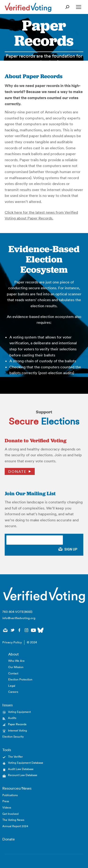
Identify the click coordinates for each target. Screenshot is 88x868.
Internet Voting (17, 730)
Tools (7, 750)
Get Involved (10, 814)
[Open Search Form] (67, 7)
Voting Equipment (19, 712)
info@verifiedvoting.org (19, 618)
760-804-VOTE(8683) (17, 612)
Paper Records (17, 724)
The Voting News (13, 820)
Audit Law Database (21, 769)
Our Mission (16, 667)
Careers (13, 692)
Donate (17, 471)
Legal (12, 686)
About (13, 654)
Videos (7, 807)
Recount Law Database (23, 775)
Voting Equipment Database (26, 763)
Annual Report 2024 (15, 826)
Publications (10, 795)
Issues (8, 705)
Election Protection (20, 679)
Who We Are (16, 661)
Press (6, 801)
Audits (12, 718)
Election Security (13, 737)
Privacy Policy (12, 642)
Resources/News (17, 788)
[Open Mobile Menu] (79, 7)
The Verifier (15, 757)
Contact (13, 673)
